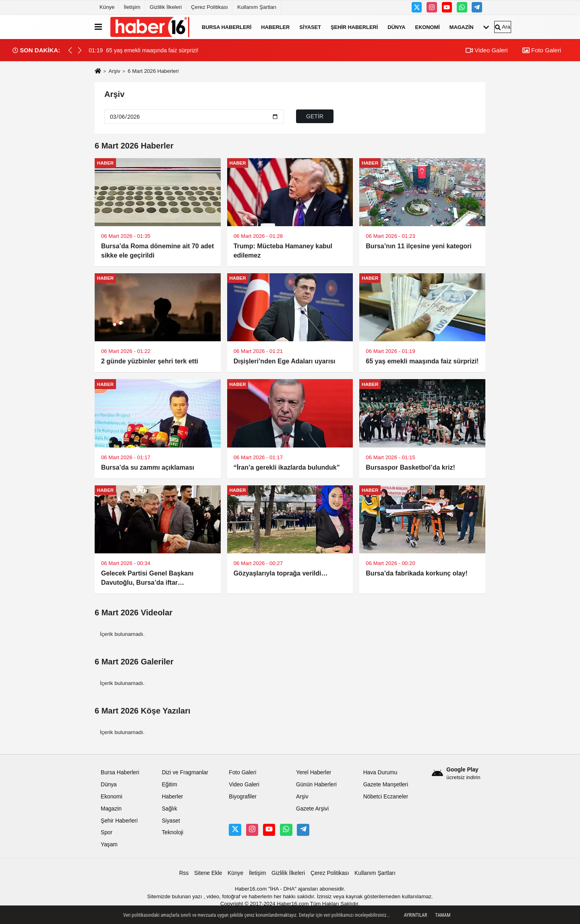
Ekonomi (428, 27)
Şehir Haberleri (354, 27)
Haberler (275, 27)
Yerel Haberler (314, 772)
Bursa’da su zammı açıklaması (148, 467)
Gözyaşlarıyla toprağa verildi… (281, 573)
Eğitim (170, 785)
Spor (107, 832)
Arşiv (114, 71)
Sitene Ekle (208, 873)
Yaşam (109, 845)
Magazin (462, 27)
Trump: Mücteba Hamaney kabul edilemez (283, 251)
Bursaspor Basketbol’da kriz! (410, 467)
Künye (107, 7)
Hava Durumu (380, 772)
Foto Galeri (542, 50)
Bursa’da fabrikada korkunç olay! (417, 573)
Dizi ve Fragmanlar (185, 772)
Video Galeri (487, 50)
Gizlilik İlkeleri (166, 7)
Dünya (396, 27)
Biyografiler (243, 797)
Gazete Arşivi (312, 809)
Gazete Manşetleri (386, 785)
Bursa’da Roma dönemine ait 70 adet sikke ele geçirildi (157, 251)
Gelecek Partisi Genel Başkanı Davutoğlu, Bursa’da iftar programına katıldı (147, 579)
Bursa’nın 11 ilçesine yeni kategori (418, 246)
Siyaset (310, 27)
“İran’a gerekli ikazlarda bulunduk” (287, 467)
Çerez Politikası (209, 7)
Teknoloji (173, 832)
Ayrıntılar (416, 915)
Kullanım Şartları (257, 7)
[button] (80, 50)
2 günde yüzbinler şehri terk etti (150, 361)
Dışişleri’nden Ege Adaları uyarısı (285, 361)
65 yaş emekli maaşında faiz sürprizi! (422, 361)
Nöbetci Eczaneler (386, 797)
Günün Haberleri (316, 785)
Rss (184, 873)
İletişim (132, 7)
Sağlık (170, 809)
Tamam (443, 915)
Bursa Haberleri (227, 27)
